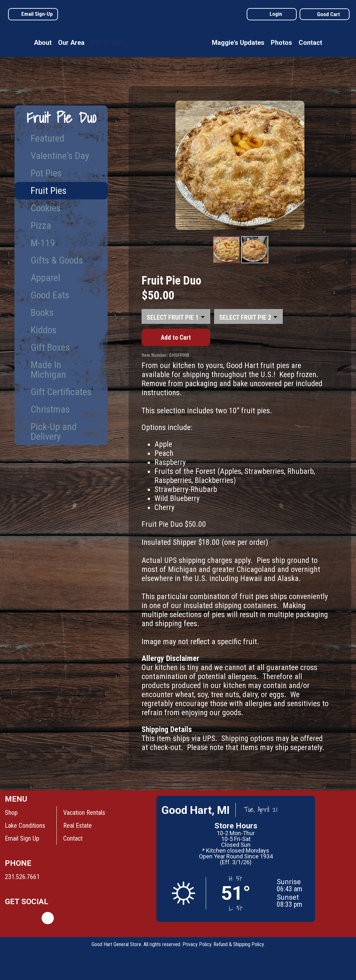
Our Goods (107, 43)
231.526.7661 (22, 877)
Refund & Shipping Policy (239, 944)
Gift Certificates (61, 392)
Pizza (41, 225)
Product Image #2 (255, 263)
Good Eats (50, 295)
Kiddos (44, 330)
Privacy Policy (197, 944)
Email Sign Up (22, 838)
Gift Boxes (50, 347)
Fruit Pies (49, 190)
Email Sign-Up (37, 14)
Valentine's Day (60, 156)
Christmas (50, 409)
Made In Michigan (48, 370)
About (43, 43)
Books (42, 312)
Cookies (46, 208)
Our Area (71, 43)
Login (276, 14)
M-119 (43, 243)
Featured (48, 138)
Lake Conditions (25, 825)
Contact (310, 43)
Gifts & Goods (57, 260)
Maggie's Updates (238, 43)
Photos (282, 43)
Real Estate (78, 825)
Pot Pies (46, 173)
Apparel (45, 278)
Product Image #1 (227, 263)
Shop (11, 813)
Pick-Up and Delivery (54, 431)
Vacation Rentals (84, 813)
